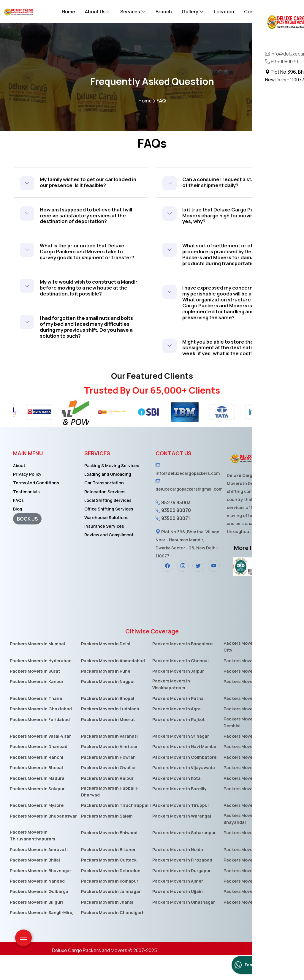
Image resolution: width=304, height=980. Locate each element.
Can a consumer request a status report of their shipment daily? (227, 182)
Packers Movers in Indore (250, 706)
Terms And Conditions (36, 508)
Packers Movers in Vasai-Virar (40, 761)
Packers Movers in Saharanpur (184, 858)
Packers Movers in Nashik (250, 734)
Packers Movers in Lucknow (252, 696)
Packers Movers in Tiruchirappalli (116, 830)
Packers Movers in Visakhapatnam (171, 709)
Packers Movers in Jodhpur (251, 792)
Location (224, 12)
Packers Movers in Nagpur (108, 706)
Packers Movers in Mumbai (37, 668)
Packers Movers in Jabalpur (252, 782)
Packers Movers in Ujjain (178, 916)
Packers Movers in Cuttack (109, 885)
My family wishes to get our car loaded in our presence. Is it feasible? (82, 185)
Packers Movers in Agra (176, 734)
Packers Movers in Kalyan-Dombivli (251, 747)
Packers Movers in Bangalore (182, 668)
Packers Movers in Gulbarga (39, 916)
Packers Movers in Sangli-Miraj (42, 937)
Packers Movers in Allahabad (253, 771)
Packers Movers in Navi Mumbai (185, 771)
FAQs (18, 525)
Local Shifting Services (108, 525)
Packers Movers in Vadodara (253, 723)
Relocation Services (105, 516)
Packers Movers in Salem (107, 841)
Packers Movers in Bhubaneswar (43, 841)
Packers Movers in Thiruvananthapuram (33, 860)
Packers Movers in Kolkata (251, 685)
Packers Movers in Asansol (251, 895)
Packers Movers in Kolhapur (110, 906)
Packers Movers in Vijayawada (184, 792)
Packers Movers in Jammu (250, 927)
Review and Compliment (109, 559)
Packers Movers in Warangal (182, 841)
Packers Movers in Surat (35, 696)
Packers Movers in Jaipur (178, 696)
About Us (98, 12)
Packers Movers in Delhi (106, 668)
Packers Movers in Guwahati (253, 803)
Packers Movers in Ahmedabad (113, 685)
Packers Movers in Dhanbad (39, 771)
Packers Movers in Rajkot (179, 744)
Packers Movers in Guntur (251, 858)
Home (68, 12)
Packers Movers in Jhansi (107, 927)
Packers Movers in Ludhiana (110, 734)
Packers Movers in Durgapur (182, 895)
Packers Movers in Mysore (37, 830)
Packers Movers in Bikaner (108, 874)
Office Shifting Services (109, 534)
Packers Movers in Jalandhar (253, 830)
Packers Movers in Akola (249, 906)
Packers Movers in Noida (178, 874)
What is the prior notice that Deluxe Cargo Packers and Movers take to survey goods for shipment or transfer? (88, 265)
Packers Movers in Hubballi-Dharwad (110, 816)
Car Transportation (104, 508)
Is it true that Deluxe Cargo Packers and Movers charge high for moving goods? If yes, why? (231, 217)
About (19, 490)
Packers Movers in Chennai (180, 685)
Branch (164, 12)
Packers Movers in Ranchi (37, 782)
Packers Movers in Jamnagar (111, 916)
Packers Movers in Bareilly (179, 813)
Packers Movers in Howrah (108, 782)
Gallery (193, 12)
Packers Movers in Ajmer (178, 906)
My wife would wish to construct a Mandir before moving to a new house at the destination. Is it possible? (86, 310)
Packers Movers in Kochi (249, 885)
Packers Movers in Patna (178, 723)
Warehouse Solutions (106, 542)
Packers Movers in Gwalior (109, 792)
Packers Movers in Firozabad (182, 885)
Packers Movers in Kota (176, 803)
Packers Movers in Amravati (39, 874)
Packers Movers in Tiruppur (181, 830)
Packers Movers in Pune (106, 696)
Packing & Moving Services (112, 490)
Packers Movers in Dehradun (111, 895)
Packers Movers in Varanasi (109, 761)
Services (133, 12)
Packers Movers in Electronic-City (255, 671)
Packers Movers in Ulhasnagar (184, 927)
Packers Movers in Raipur (107, 803)
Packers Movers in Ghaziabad (41, 734)
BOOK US (27, 543)
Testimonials (26, 516)
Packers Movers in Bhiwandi (110, 858)
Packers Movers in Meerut (108, 744)
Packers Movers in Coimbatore (184, 782)
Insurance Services (104, 551)
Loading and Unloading (108, 499)
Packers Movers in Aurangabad (256, 761)
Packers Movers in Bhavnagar (41, 895)
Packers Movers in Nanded (37, 906)
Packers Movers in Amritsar (109, 771)
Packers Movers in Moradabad (255, 813)
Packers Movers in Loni (247, 916)
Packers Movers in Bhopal (108, 723)
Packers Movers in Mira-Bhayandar (248, 843)
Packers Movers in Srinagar (181, 761)
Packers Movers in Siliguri (36, 927)
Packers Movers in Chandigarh (113, 937)
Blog (18, 534)
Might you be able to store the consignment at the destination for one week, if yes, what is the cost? (230, 370)
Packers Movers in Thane (36, 723)
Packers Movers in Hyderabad (41, 685)
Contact (254, 12)
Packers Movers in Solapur (37, 813)
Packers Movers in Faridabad (40, 744)
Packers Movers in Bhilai (35, 885)
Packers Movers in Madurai (38, 803)
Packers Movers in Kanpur (37, 706)
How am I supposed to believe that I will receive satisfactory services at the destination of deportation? (88, 223)
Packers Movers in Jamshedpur (256, 874)
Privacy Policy (27, 499)
